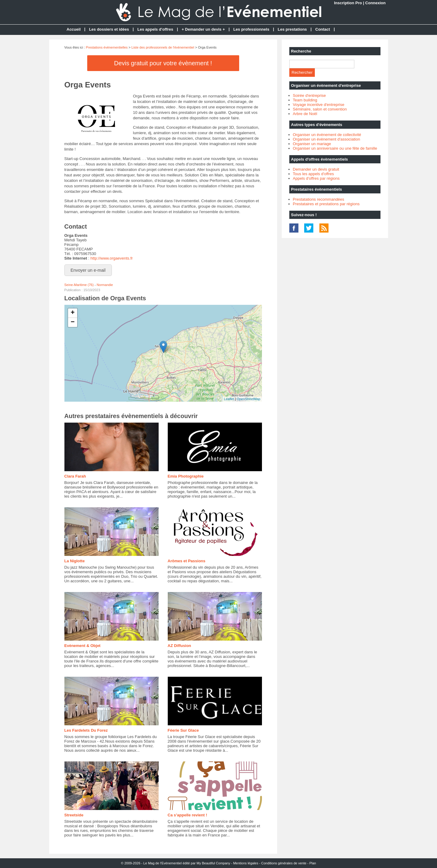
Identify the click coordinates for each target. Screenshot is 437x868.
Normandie (105, 285)
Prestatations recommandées (319, 199)
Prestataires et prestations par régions (326, 204)
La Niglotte (75, 561)
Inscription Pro (348, 3)
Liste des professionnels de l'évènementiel (163, 47)
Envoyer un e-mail (88, 270)
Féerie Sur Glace (183, 730)
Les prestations (292, 29)
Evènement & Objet (83, 646)
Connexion (375, 3)
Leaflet (229, 399)
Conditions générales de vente (284, 863)
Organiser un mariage (312, 144)
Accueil (74, 29)
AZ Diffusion (179, 646)
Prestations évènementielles (107, 47)
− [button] (72, 322)
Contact (323, 29)
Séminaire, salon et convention (320, 109)
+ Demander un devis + (203, 29)
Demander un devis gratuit (316, 169)
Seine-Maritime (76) (79, 285)
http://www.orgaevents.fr (111, 258)
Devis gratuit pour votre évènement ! (163, 63)
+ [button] (72, 313)
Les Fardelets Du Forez (86, 730)
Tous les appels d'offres (313, 174)
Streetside (74, 815)
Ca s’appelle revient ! (188, 815)
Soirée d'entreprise (310, 95)
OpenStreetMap (249, 399)
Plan (313, 863)
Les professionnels (251, 29)
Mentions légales (246, 863)
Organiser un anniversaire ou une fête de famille (335, 148)
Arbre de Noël (305, 114)
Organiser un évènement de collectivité (327, 135)
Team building (305, 100)
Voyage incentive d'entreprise (319, 105)
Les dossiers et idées (109, 29)
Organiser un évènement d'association (327, 139)
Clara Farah (75, 476)
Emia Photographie (186, 476)
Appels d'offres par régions (316, 178)
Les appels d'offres (155, 29)
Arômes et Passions (187, 561)
